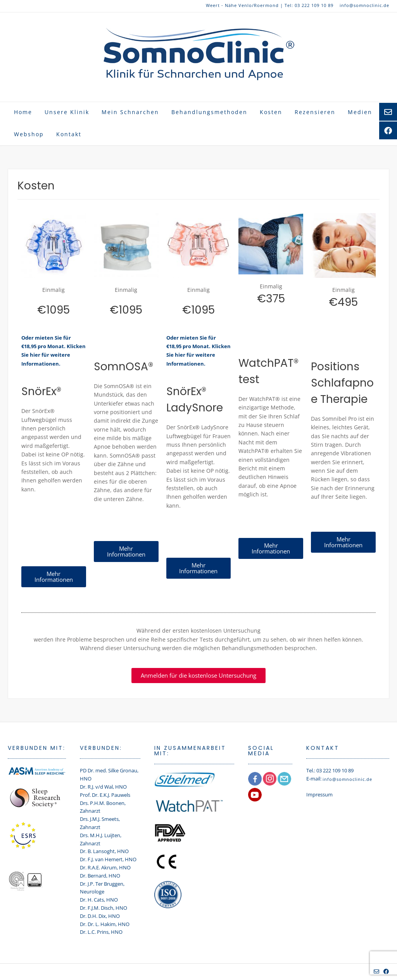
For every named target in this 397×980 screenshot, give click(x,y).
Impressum (319, 794)
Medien (360, 112)
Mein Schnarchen (130, 112)
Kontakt (69, 134)
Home (23, 112)
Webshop (29, 134)
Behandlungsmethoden (209, 112)
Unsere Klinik (67, 112)
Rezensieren (315, 112)
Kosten (271, 112)
